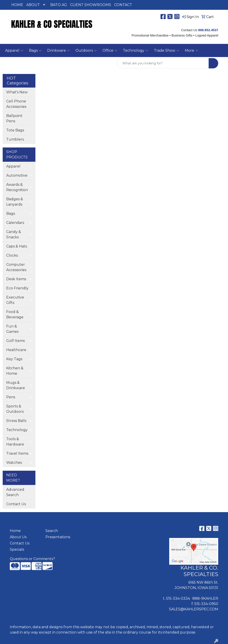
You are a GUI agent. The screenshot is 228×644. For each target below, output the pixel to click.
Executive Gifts (15, 300)
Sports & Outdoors (15, 409)
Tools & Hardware (15, 442)
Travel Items (17, 453)
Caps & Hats (17, 246)
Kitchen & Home (15, 371)
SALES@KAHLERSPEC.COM (194, 609)
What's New (17, 92)
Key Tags (14, 359)
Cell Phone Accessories (16, 104)
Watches (14, 463)
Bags (11, 214)
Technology (17, 430)
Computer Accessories (16, 267)
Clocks (12, 255)
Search (52, 531)
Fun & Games (12, 329)
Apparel (13, 166)
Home (15, 531)
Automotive (17, 175)
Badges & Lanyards (15, 202)
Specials (17, 549)
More (191, 51)
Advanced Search (15, 492)
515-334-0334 (178, 598)
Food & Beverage (15, 314)
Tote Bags (15, 130)
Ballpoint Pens (14, 118)
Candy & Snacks (14, 234)
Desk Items (16, 279)
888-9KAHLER (205, 598)
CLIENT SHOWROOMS (91, 5)
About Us (18, 537)
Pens (11, 397)
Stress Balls (16, 421)
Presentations (58, 537)
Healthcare (16, 350)
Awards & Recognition (17, 187)
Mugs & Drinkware (16, 385)
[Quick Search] (163, 63)
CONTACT (123, 5)
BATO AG (59, 5)
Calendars (15, 223)
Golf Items (15, 341)
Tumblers (15, 139)
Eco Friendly (17, 288)
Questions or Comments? (32, 559)
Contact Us (16, 504)
